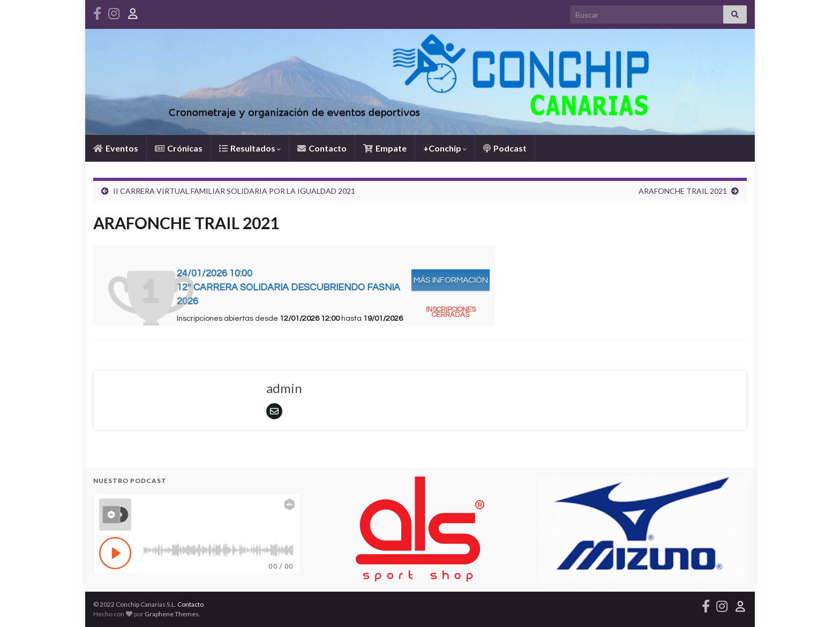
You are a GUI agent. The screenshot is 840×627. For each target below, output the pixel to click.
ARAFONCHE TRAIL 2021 (683, 191)
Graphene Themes (172, 614)
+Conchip (445, 148)
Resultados (250, 148)
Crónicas (179, 148)
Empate (385, 148)
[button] (556, 530)
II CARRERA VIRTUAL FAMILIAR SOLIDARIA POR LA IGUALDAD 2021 (234, 191)
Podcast (505, 148)
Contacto (322, 148)
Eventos (116, 148)
